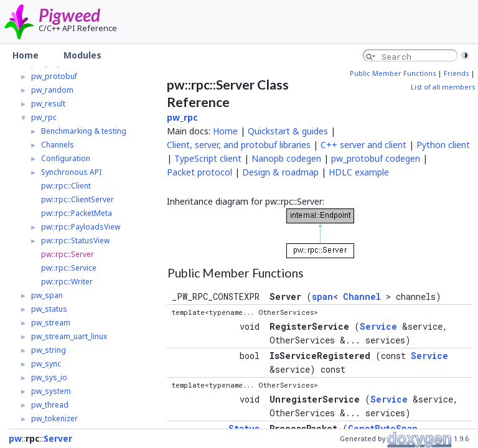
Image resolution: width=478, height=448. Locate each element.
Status (244, 428)
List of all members (443, 87)
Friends (456, 73)
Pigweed (69, 15)
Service (378, 326)
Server (58, 438)
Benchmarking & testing (84, 131)
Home (225, 131)
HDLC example (359, 172)
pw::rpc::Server (68, 254)
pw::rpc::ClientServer (77, 199)
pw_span (47, 295)
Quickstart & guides (288, 131)
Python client (443, 145)
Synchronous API (71, 172)
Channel (362, 296)
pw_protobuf (54, 76)
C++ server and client (363, 145)
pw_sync (46, 364)
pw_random (52, 90)
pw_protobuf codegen (376, 158)
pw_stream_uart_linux (69, 336)
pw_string (49, 350)
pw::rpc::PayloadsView (81, 227)
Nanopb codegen (286, 158)
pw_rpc (44, 117)
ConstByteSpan (383, 428)
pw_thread (50, 405)
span (322, 296)
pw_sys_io (49, 377)
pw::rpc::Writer (67, 282)
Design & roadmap (280, 172)
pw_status (49, 309)
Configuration (66, 158)
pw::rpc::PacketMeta (77, 213)
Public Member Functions (393, 73)
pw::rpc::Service (69, 268)
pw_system (51, 391)
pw (15, 438)
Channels (58, 145)
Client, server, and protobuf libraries (239, 145)
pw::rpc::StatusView (75, 240)
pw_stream (51, 323)
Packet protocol (199, 172)
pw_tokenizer (54, 418)
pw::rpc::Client (66, 186)
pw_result (48, 104)
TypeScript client (208, 158)
